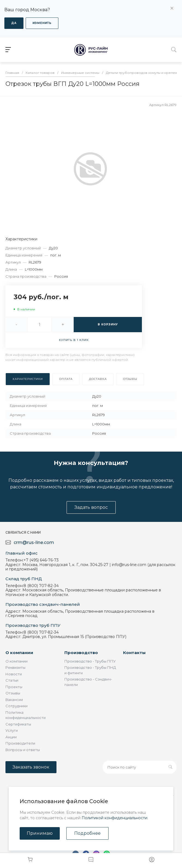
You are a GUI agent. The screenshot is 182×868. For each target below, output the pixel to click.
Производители (20, 743)
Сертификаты (18, 724)
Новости (14, 674)
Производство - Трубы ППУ (90, 661)
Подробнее (87, 833)
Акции (11, 737)
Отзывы (13, 693)
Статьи (12, 680)
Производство (81, 653)
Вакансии (14, 700)
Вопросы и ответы (23, 750)
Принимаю (40, 833)
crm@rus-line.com (34, 542)
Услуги (12, 730)
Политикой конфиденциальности (114, 818)
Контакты (134, 653)
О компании (19, 653)
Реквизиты (15, 667)
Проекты (14, 687)
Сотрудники (17, 706)
